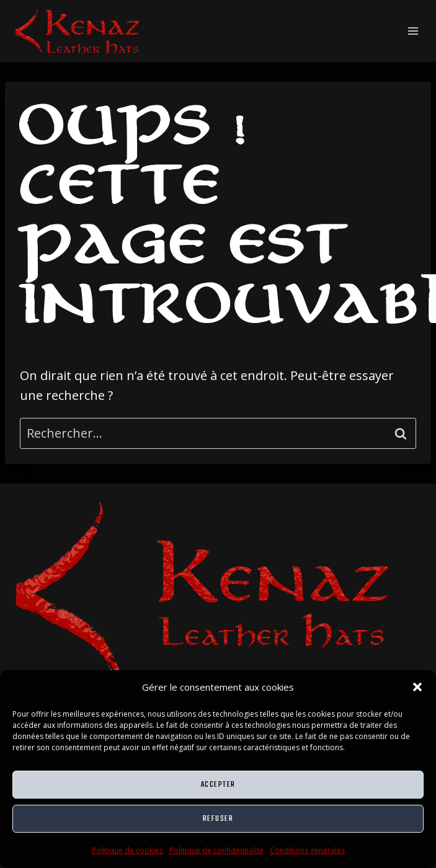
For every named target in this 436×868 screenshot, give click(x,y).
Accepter (218, 785)
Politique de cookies (127, 850)
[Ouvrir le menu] (413, 31)
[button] (417, 687)
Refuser (218, 819)
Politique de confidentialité (216, 850)
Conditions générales (307, 850)
